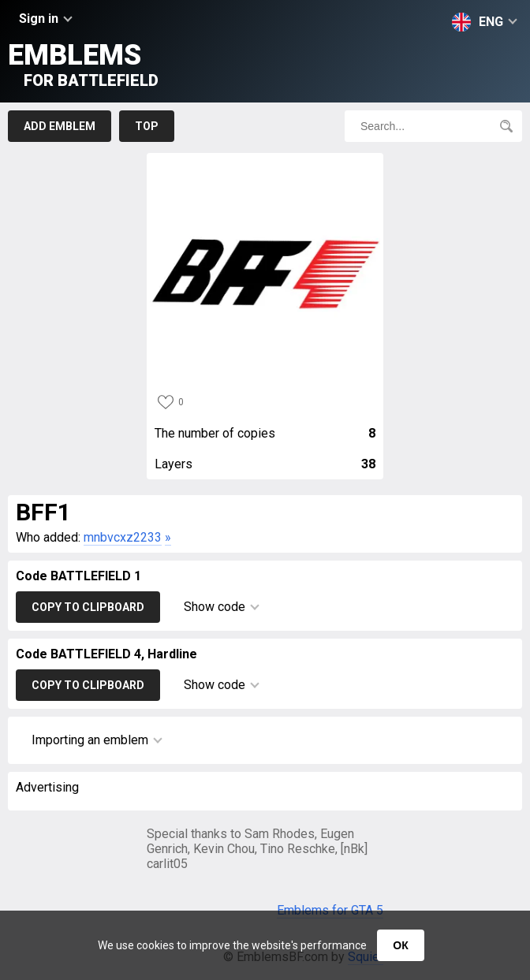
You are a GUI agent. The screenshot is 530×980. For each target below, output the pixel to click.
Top (147, 126)
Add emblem (60, 126)
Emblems (83, 64)
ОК (400, 945)
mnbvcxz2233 (123, 537)
